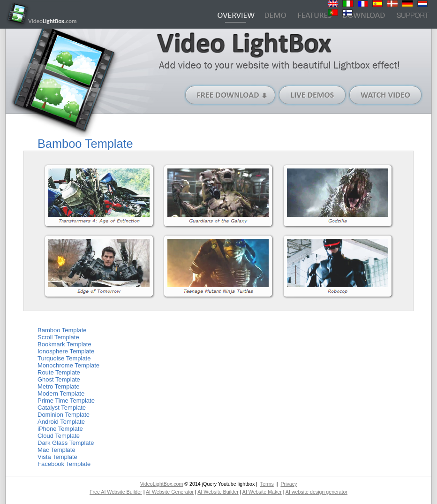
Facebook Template (64, 464)
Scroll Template (58, 337)
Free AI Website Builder (116, 492)
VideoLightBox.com (162, 484)
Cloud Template (59, 436)
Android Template (61, 422)
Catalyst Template (62, 408)
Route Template (59, 372)
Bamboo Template (62, 330)
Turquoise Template (64, 358)
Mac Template (57, 450)
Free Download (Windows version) (231, 95)
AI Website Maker (262, 492)
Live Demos (313, 95)
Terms (267, 484)
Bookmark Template (64, 344)
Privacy (289, 484)
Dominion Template (64, 415)
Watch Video (386, 95)
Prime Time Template (66, 401)
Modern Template (61, 393)
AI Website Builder (218, 492)
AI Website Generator (170, 492)
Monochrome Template (68, 365)
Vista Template (57, 457)
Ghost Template (59, 379)
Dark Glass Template (66, 443)
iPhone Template (60, 429)
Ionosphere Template (66, 351)
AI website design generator (316, 492)
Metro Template (58, 386)
